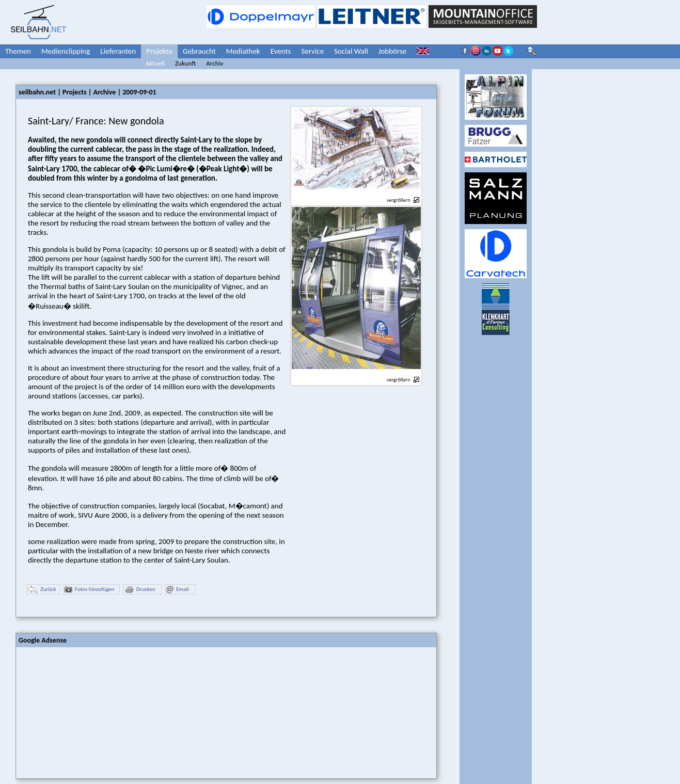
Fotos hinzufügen (90, 590)
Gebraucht (199, 51)
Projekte (159, 51)
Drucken (140, 590)
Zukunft (185, 63)
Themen (18, 51)
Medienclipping (66, 51)
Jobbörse (393, 51)
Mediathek (243, 51)
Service (312, 51)
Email (177, 590)
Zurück (42, 590)
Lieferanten (118, 51)
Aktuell (155, 63)
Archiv (215, 63)
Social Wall (351, 51)
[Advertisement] (93, 712)
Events (281, 51)
